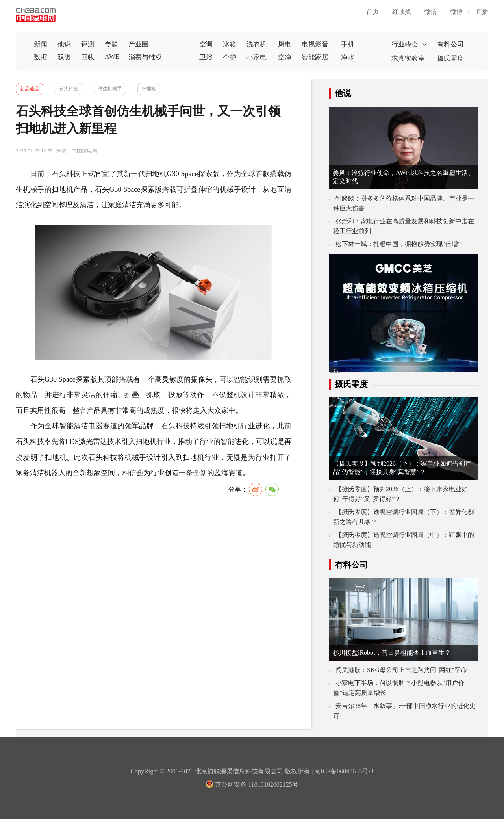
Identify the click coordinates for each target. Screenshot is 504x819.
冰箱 (230, 44)
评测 (88, 44)
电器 (95, 426)
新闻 (41, 44)
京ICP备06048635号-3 (344, 771)
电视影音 (315, 44)
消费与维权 (145, 57)
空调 (206, 44)
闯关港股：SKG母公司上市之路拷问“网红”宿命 (401, 670)
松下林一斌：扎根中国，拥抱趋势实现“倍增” (398, 244)
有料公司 (450, 44)
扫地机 (149, 89)
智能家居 (315, 57)
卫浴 (206, 57)
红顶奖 (402, 12)
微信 (430, 12)
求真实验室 (408, 58)
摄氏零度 (450, 58)
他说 (64, 44)
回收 (88, 57)
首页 (372, 12)
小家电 (257, 57)
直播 (482, 12)
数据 (41, 57)
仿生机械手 (110, 89)
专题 (111, 44)
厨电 (285, 44)
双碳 (64, 57)
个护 (230, 57)
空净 (285, 57)
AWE (112, 57)
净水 (348, 57)
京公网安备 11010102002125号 (252, 785)
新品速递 (30, 89)
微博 (456, 12)
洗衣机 (257, 44)
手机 (348, 44)
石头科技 (69, 89)
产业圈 (138, 44)
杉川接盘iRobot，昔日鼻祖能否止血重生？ (392, 653)
